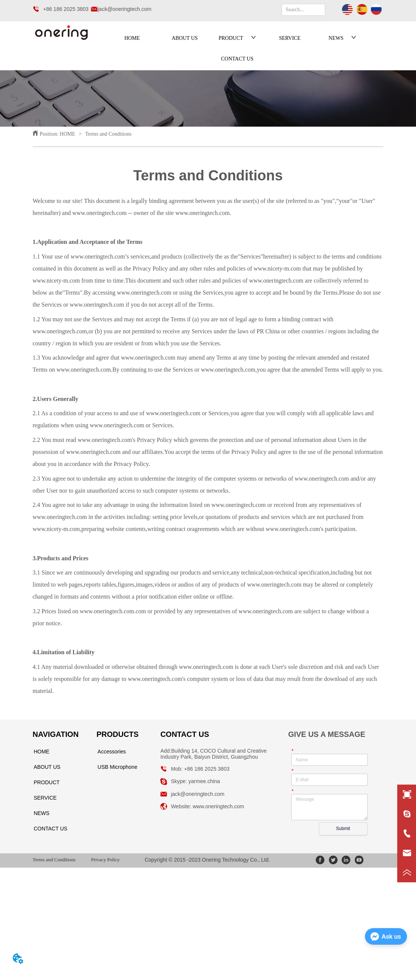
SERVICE (290, 38)
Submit (343, 829)
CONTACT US (237, 59)
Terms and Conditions (108, 134)
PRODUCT (237, 38)
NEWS (342, 38)
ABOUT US (185, 38)
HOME (132, 38)
